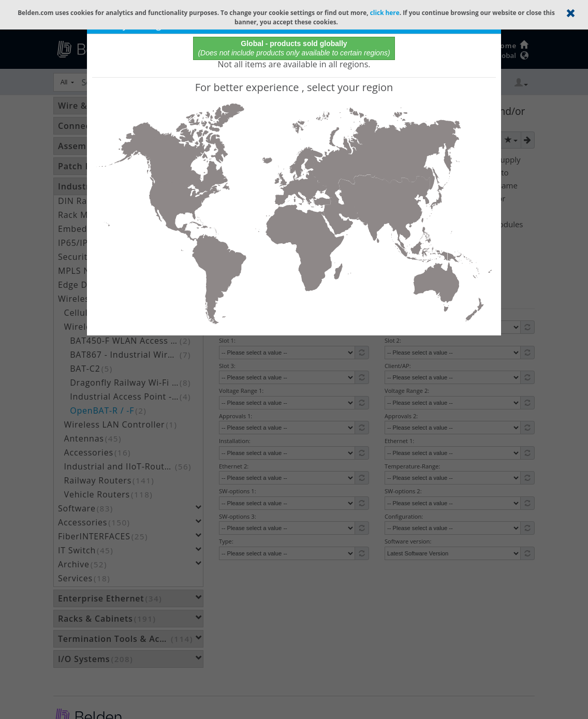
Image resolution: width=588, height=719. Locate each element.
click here (385, 12)
